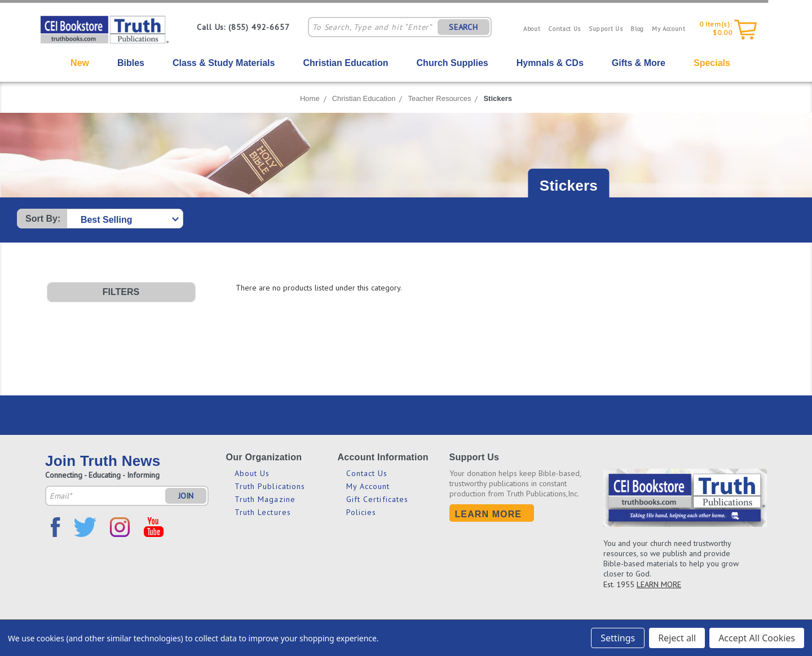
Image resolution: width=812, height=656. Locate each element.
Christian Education (345, 63)
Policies (361, 512)
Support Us (606, 29)
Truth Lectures (263, 512)
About (532, 29)
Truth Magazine (265, 499)
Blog (637, 29)
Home (310, 98)
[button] (121, 292)
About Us (252, 473)
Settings (618, 638)
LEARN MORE (659, 584)
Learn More (489, 514)
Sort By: (43, 219)
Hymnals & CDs (550, 63)
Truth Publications (270, 486)
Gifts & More (639, 63)
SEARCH (464, 27)
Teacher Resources (439, 98)
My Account (669, 29)
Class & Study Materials (224, 63)
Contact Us (564, 29)
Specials (712, 63)
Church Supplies (453, 63)
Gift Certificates (378, 499)
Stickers (498, 98)
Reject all (677, 638)
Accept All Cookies (757, 638)
